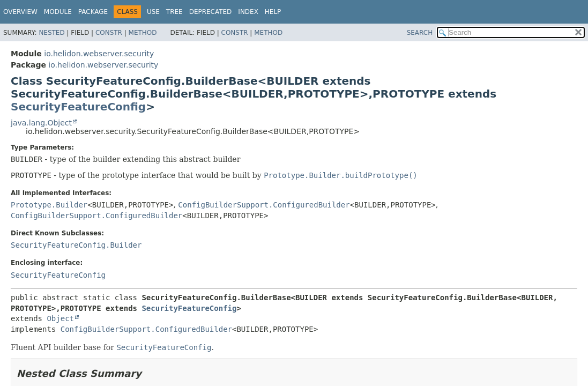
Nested (51, 33)
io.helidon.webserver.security (99, 54)
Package (93, 12)
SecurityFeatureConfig (78, 107)
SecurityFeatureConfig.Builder (76, 245)
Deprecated (211, 12)
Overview (20, 12)
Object (60, 318)
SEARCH (420, 33)
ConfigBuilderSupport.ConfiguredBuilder (264, 205)
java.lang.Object (41, 123)
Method (143, 33)
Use (153, 12)
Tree (174, 12)
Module (58, 12)
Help (273, 12)
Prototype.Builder (49, 205)
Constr (109, 33)
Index (248, 12)
